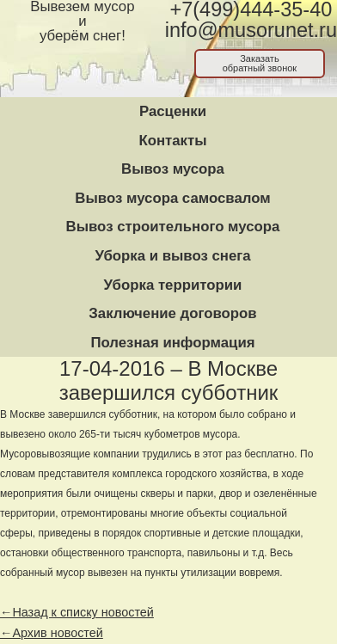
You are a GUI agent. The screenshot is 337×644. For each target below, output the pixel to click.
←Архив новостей (52, 633)
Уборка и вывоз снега (172, 256)
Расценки (173, 111)
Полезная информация (172, 343)
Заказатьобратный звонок (260, 63)
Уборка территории (173, 285)
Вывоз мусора (173, 169)
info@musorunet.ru (251, 30)
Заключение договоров (172, 313)
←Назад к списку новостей (77, 612)
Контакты (172, 141)
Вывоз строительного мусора (173, 227)
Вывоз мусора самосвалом (172, 198)
